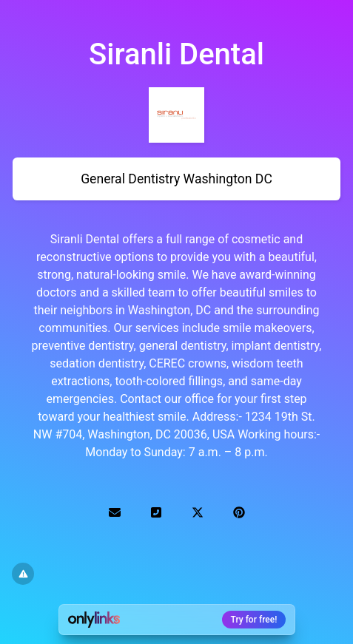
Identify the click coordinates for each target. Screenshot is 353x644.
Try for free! (254, 620)
